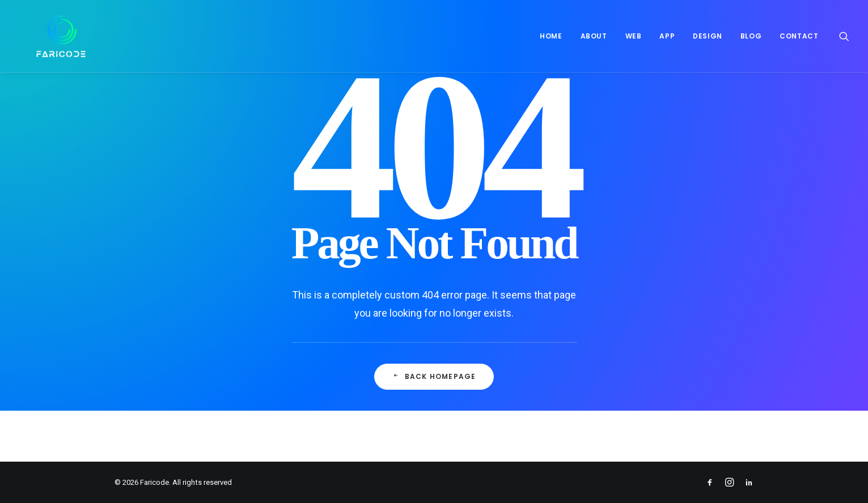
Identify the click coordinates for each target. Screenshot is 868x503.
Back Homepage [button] (434, 376)
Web (634, 36)
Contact (799, 36)
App (667, 36)
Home (551, 36)
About (594, 36)
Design (708, 36)
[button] (844, 36)
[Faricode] (44, 36)
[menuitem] (551, 36)
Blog (751, 36)
